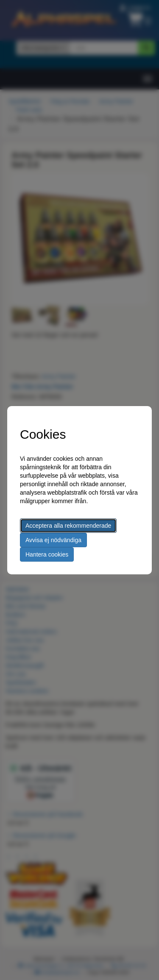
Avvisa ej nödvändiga (53, 540)
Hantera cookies (47, 554)
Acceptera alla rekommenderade (68, 526)
